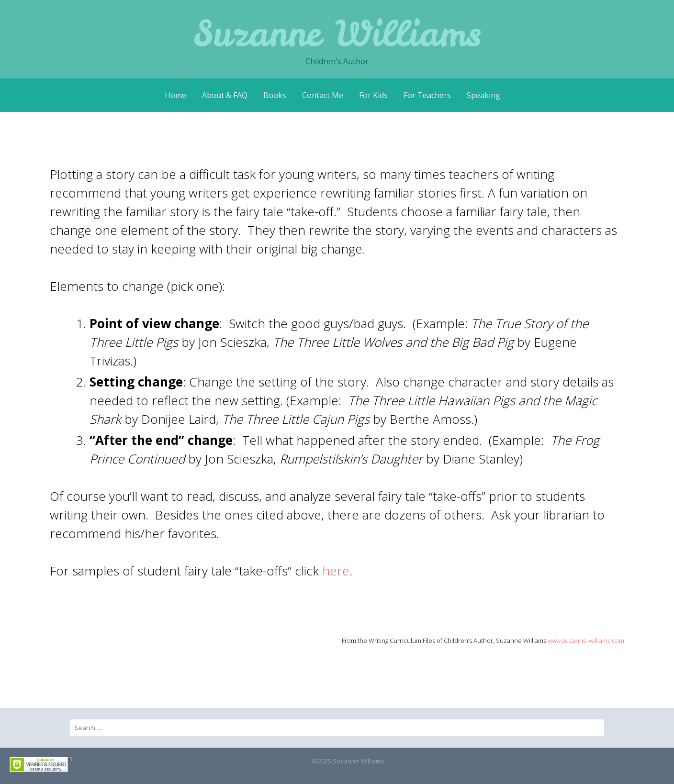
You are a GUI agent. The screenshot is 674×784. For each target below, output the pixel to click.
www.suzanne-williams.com (586, 640)
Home (175, 95)
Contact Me (323, 95)
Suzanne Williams (337, 33)
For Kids (373, 95)
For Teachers (427, 95)
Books (275, 95)
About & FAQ (225, 95)
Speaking (483, 95)
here (336, 571)
